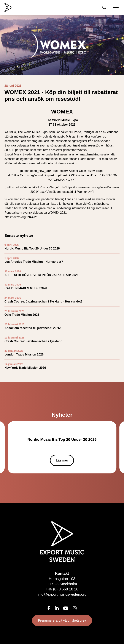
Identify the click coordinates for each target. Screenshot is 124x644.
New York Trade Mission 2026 (25, 368)
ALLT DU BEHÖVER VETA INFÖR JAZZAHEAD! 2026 (41, 275)
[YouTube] (66, 608)
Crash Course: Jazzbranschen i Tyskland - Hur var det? (43, 301)
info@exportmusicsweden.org (62, 594)
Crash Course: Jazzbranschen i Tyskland (33, 341)
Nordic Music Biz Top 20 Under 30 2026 (32, 248)
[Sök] (104, 7)
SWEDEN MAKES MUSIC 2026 (26, 288)
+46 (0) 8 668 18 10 (62, 589)
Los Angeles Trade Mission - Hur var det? (34, 262)
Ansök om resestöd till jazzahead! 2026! (33, 328)
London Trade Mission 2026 (24, 354)
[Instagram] (75, 608)
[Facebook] (49, 608)
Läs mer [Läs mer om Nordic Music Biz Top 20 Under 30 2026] (62, 460)
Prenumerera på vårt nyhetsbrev (62, 620)
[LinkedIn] (57, 608)
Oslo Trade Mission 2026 (22, 315)
